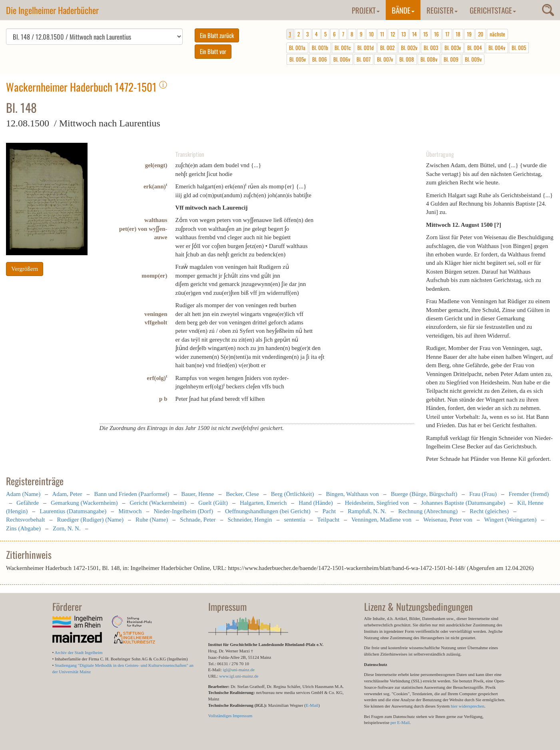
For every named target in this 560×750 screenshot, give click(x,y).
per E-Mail (400, 722)
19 (469, 34)
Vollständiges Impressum (230, 716)
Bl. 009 (451, 59)
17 (447, 34)
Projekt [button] (366, 10)
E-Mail (312, 705)
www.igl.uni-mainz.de (239, 676)
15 (425, 34)
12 (393, 34)
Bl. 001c (343, 48)
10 (371, 34)
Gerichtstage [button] (493, 10)
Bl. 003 (431, 48)
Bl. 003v (453, 48)
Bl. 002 (387, 48)
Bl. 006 (320, 59)
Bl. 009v (473, 59)
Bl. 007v (385, 59)
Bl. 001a (297, 48)
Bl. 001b (320, 48)
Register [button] (442, 10)
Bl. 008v (429, 59)
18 (458, 34)
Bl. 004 (475, 48)
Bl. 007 (364, 59)
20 (481, 34)
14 (415, 34)
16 (436, 34)
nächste (497, 34)
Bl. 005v (298, 59)
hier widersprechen (468, 706)
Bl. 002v (409, 48)
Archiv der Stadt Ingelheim (79, 652)
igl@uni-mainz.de (238, 670)
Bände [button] (403, 10)
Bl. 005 (519, 48)
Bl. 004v (497, 48)
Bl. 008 (407, 59)
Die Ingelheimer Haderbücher (52, 10)
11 (382, 34)
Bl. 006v (342, 59)
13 (404, 34)
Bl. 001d (366, 48)
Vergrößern (25, 269)
